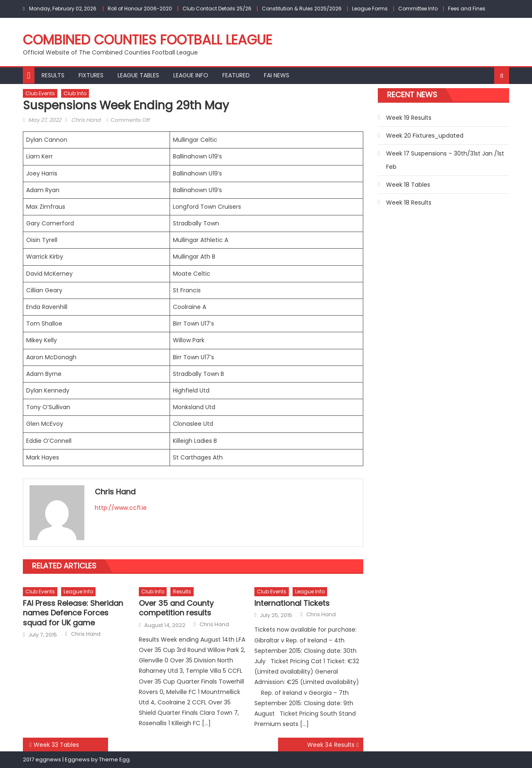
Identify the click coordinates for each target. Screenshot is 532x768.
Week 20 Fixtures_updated (425, 136)
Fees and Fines (467, 9)
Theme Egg (114, 759)
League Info (191, 75)
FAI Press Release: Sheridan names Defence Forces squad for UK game (73, 613)
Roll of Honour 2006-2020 (140, 9)
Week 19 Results (409, 118)
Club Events (40, 93)
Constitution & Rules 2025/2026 (302, 9)
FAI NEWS (277, 75)
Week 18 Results (409, 202)
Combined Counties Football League (148, 40)
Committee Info (418, 9)
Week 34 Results (331, 745)
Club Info (75, 93)
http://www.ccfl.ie (121, 508)
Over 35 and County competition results (176, 608)
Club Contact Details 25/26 (217, 9)
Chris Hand (86, 120)
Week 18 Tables (408, 185)
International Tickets (292, 603)
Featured (236, 75)
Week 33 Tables (56, 745)
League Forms (370, 9)
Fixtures (91, 75)
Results (53, 75)
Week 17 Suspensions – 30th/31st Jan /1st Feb (445, 160)
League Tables (138, 75)
